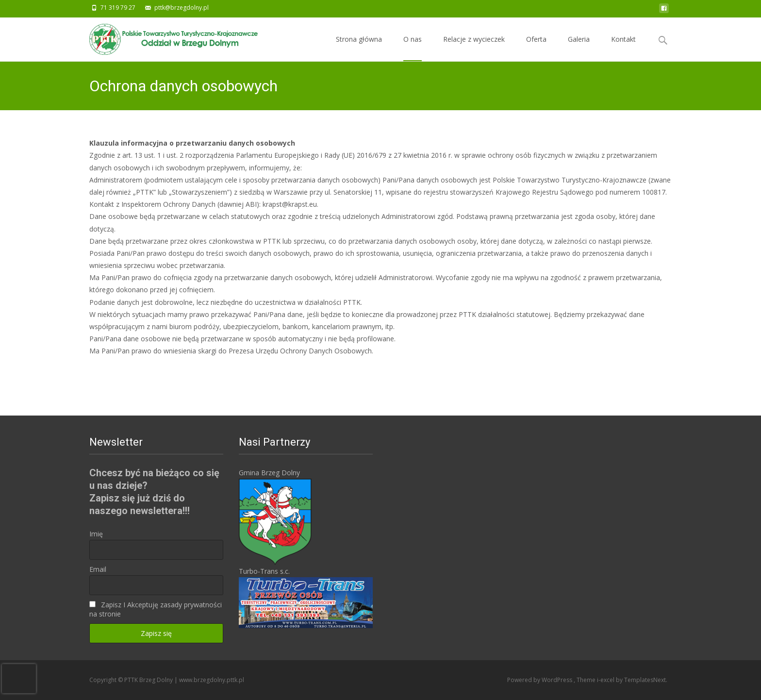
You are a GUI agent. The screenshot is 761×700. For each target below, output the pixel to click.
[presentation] (19, 679)
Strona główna (359, 48)
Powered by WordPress (540, 680)
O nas (413, 48)
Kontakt (623, 48)
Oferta (536, 48)
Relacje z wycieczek (474, 48)
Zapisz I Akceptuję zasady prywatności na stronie (156, 609)
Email (98, 569)
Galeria (579, 48)
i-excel (606, 680)
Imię (96, 534)
